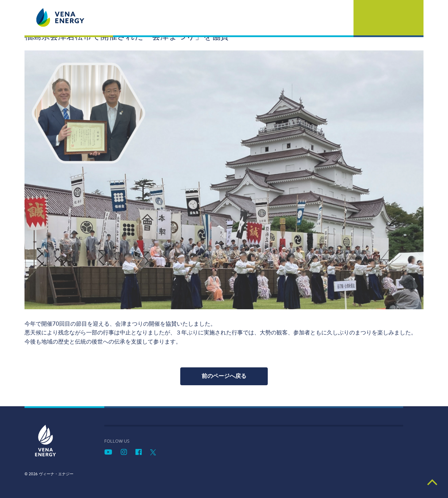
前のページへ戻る (224, 376)
